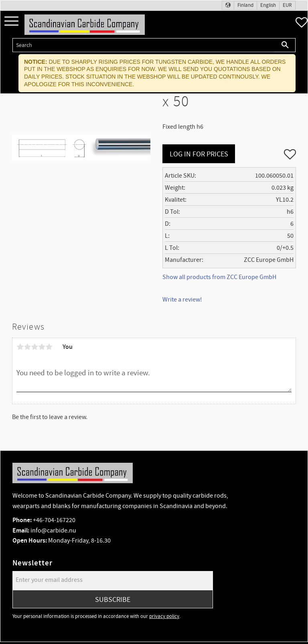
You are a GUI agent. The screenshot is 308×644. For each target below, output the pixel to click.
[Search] (285, 45)
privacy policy (164, 616)
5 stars (49, 347)
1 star (20, 347)
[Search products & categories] (144, 45)
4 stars (42, 347)
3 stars (34, 347)
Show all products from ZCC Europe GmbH (219, 277)
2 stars (27, 347)
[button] (11, 21)
